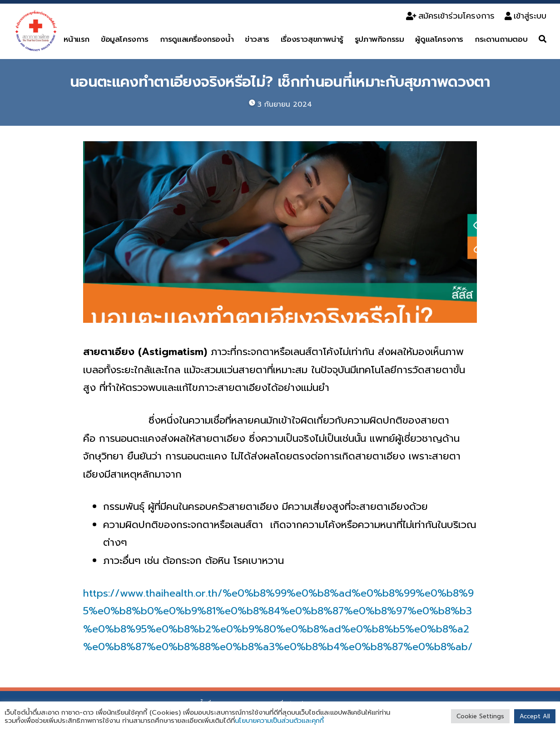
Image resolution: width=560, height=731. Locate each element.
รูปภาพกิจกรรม (379, 39)
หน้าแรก (77, 39)
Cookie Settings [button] (480, 716)
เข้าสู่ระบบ (525, 16)
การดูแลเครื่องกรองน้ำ (197, 39)
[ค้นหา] (543, 39)
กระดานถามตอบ (501, 39)
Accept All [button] (535, 716)
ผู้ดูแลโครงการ (439, 39)
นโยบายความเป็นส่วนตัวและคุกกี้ (279, 721)
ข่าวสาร (257, 39)
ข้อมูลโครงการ (125, 39)
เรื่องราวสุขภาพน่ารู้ (312, 39)
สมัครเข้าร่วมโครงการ (450, 16)
